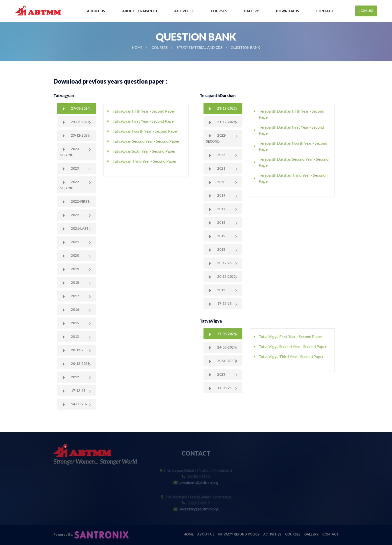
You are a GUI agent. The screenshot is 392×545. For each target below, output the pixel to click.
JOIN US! (366, 11)
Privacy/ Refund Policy (239, 534)
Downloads (287, 11)
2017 (75, 296)
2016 (75, 310)
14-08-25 (224, 388)
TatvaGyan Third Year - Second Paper (144, 161)
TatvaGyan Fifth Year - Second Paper (144, 111)
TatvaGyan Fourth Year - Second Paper (145, 131)
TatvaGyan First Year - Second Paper (144, 121)
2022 (75, 215)
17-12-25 (78, 391)
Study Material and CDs (200, 47)
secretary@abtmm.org (199, 506)
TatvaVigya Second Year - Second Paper (293, 346)
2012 (75, 377)
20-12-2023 (80, 364)
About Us (96, 11)
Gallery (251, 11)
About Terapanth (140, 11)
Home (137, 47)
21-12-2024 (226, 122)
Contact (325, 11)
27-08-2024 (80, 108)
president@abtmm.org (199, 479)
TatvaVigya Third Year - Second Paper (291, 356)
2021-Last (79, 228)
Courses (219, 11)
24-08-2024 (80, 122)
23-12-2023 (80, 135)
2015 (75, 323)
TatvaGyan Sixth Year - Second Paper (144, 151)
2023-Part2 (227, 361)
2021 (75, 242)
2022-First (80, 201)
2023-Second (70, 152)
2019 (75, 269)
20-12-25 (78, 350)
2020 (75, 255)
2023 (75, 168)
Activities (184, 11)
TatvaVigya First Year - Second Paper (290, 336)
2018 (75, 283)
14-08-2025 (80, 404)
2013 (75, 337)
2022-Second (70, 185)
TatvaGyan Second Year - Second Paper (146, 141)
